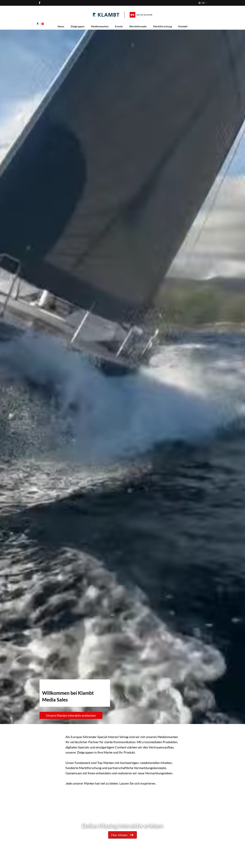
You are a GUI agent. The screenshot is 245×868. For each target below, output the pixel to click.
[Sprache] (202, 3)
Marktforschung (162, 26)
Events (119, 26)
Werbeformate (138, 26)
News (61, 26)
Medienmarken (100, 26)
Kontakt (183, 26)
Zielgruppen (78, 26)
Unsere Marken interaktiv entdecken (71, 715)
